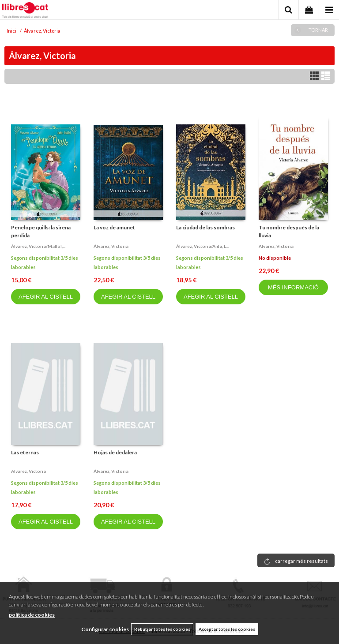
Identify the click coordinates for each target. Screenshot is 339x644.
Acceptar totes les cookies (227, 629)
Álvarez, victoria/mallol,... (38, 246)
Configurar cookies (105, 629)
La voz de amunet (114, 227)
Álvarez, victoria (111, 246)
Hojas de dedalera (115, 452)
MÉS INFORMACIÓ (293, 287)
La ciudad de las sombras (205, 227)
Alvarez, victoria (276, 246)
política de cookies (32, 615)
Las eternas (25, 452)
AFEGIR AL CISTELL (46, 297)
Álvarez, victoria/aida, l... (202, 246)
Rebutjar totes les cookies (162, 629)
